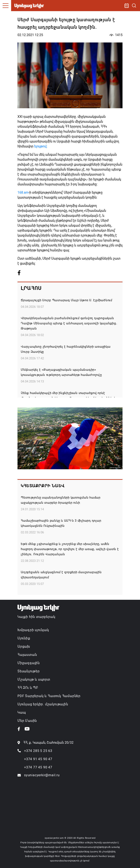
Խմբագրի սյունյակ (33, 630)
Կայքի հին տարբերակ (36, 617)
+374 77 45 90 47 (38, 767)
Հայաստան (27, 655)
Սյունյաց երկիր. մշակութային (43, 704)
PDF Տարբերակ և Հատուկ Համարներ (49, 696)
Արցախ (24, 646)
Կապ (22, 712)
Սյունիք (24, 638)
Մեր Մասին (27, 721)
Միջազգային (29, 663)
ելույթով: (41, 146)
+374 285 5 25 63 (38, 751)
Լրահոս (31, 288)
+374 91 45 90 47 (38, 759)
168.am (23, 192)
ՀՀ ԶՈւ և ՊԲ (28, 688)
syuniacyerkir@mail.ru (42, 775)
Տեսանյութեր (29, 671)
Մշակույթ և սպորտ (34, 679)
